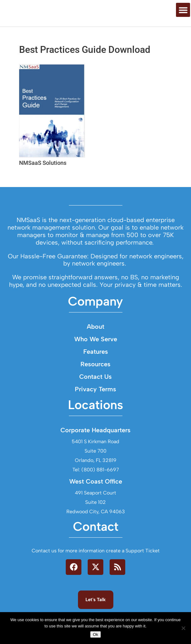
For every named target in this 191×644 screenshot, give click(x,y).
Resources (95, 393)
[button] (183, 22)
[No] (183, 628)
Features (96, 380)
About (95, 355)
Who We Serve (96, 368)
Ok (95, 634)
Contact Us (95, 405)
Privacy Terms (95, 418)
